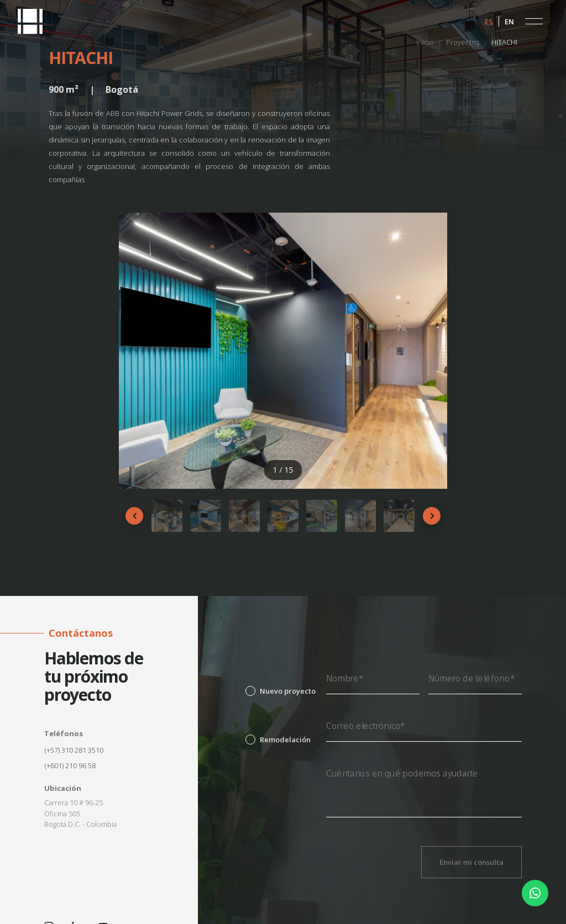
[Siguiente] (432, 516)
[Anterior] (134, 516)
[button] (534, 21)
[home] (30, 22)
